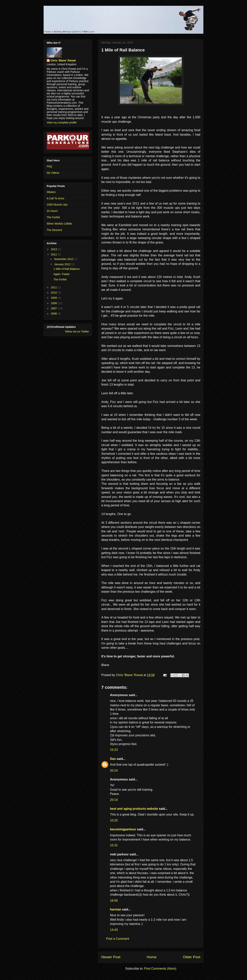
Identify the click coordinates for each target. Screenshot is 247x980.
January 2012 (63, 264)
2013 (54, 249)
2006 (54, 314)
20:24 (114, 771)
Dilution (51, 192)
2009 (54, 298)
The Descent (54, 230)
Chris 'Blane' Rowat (63, 60)
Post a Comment (118, 939)
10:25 (114, 820)
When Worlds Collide (59, 224)
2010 (54, 293)
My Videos (53, 173)
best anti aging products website (134, 809)
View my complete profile (62, 123)
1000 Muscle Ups (57, 205)
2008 (54, 303)
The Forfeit (53, 217)
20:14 (114, 800)
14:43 (114, 930)
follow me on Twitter (77, 331)
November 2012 (64, 259)
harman (116, 909)
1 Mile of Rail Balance (66, 269)
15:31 (114, 845)
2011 (54, 287)
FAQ (49, 166)
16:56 (114, 901)
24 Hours (52, 211)
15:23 (114, 750)
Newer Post (111, 957)
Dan (113, 759)
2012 (54, 254)
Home (152, 957)
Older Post (192, 957)
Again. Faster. (62, 274)
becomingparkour (123, 829)
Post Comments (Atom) (160, 969)
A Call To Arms (55, 198)
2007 (54, 308)
